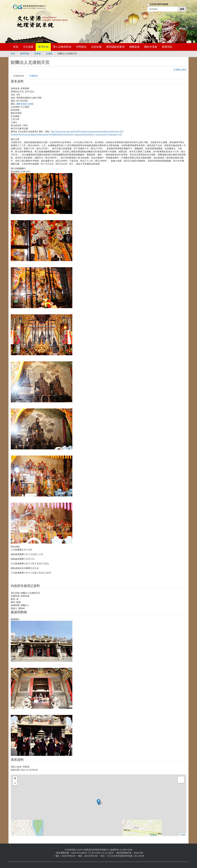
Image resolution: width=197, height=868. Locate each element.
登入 (143, 13)
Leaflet (183, 835)
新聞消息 (167, 47)
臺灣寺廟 (43, 47)
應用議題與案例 (115, 47)
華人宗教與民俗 (62, 47)
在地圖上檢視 (180, 70)
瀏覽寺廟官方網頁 (25, 104)
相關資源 (134, 47)
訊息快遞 (96, 47)
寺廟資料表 (19, 76)
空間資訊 (81, 47)
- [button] (15, 783)
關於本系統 (151, 47)
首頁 (16, 47)
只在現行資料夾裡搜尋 (159, 4)
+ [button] (15, 779)
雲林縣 (37, 54)
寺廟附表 (34, 76)
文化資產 (28, 47)
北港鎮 (49, 54)
